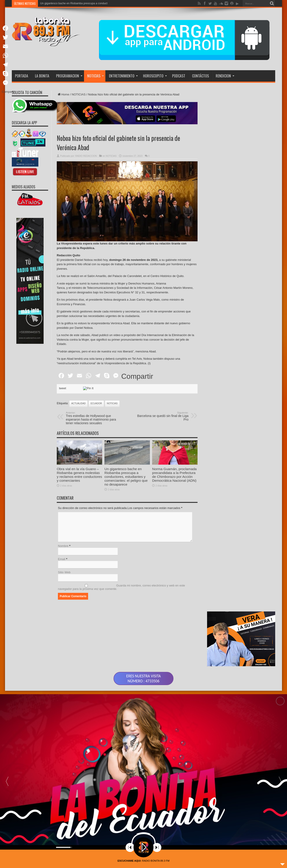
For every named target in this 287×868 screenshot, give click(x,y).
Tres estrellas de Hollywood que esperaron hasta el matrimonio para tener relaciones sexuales (94, 418)
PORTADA (22, 76)
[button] (280, 776)
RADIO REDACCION (86, 156)
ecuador (96, 403)
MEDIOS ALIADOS (24, 187)
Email (62, 559)
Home (63, 94)
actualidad (78, 403)
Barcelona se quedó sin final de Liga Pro (161, 416)
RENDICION (225, 76)
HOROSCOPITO (155, 76)
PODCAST (179, 76)
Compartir (137, 376)
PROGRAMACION (69, 76)
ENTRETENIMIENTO (123, 76)
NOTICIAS (95, 76)
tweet (63, 388)
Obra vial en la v (50, 3)
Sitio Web (64, 572)
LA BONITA (42, 76)
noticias (112, 403)
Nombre (63, 546)
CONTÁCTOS (200, 76)
